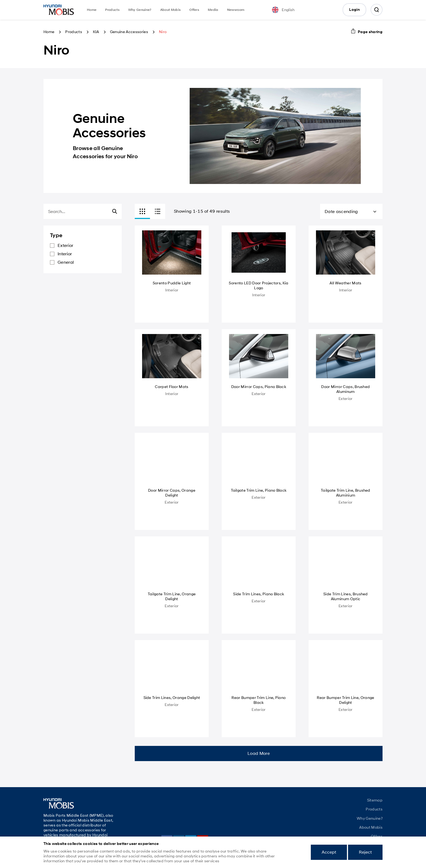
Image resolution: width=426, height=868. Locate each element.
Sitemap (375, 800)
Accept (329, 852)
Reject (365, 852)
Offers (194, 10)
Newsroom (236, 10)
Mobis (59, 10)
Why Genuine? (140, 10)
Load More (259, 753)
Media (213, 10)
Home (92, 10)
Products (112, 10)
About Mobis (171, 10)
